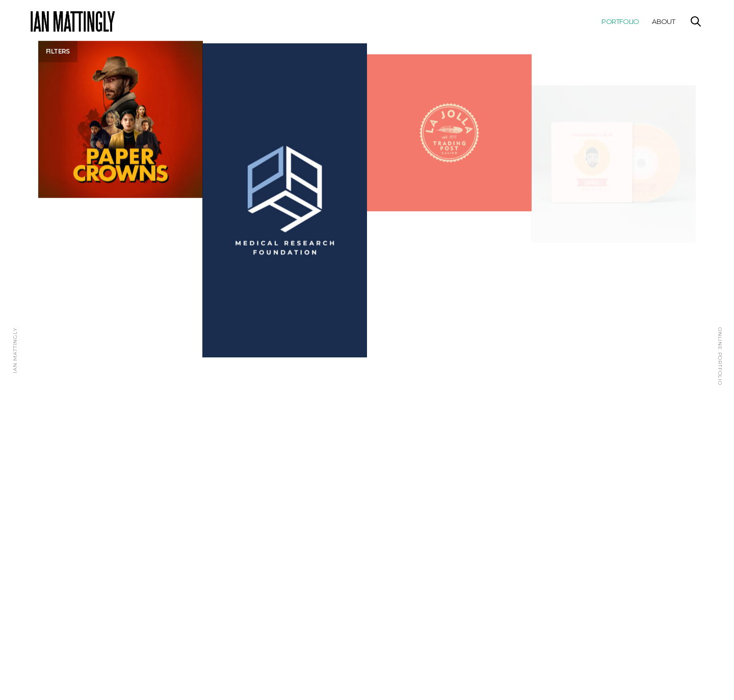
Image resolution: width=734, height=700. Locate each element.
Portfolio (620, 21)
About (663, 21)
